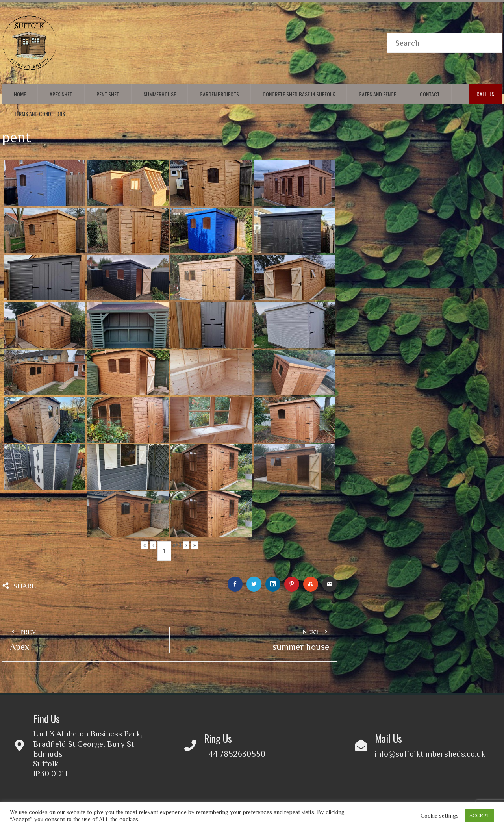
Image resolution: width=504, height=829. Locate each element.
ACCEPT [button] (479, 815)
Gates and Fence (377, 94)
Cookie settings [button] (440, 816)
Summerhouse (160, 94)
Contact (430, 94)
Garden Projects (219, 94)
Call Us (485, 94)
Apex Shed (61, 94)
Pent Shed (108, 94)
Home (20, 94)
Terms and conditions (39, 114)
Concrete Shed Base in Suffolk (299, 94)
